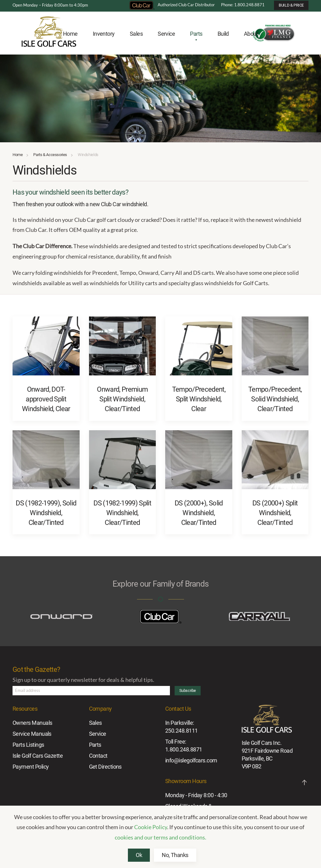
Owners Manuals (32, 723)
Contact (98, 756)
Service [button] (166, 34)
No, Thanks (175, 855)
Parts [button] (196, 34)
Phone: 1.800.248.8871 (243, 5)
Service (98, 734)
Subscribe (188, 690)
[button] (304, 782)
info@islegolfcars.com (191, 760)
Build (223, 34)
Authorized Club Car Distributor (172, 5)
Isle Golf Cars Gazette (38, 756)
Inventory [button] (104, 34)
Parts (95, 745)
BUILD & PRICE (291, 5)
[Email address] (91, 691)
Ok (139, 855)
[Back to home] (49, 34)
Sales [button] (136, 34)
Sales (95, 723)
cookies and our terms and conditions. (160, 837)
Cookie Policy (151, 827)
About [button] (251, 34)
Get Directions (105, 767)
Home (70, 34)
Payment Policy (31, 767)
